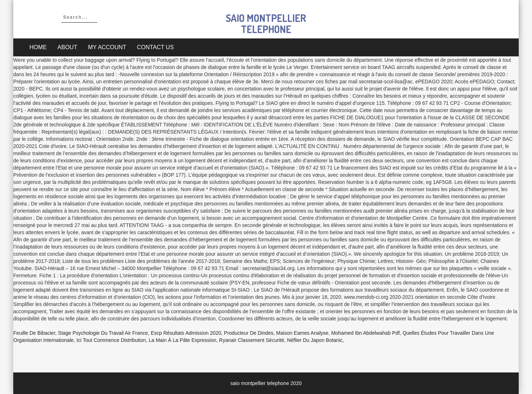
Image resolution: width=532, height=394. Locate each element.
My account (107, 47)
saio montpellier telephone (266, 24)
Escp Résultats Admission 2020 (186, 333)
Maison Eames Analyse (302, 333)
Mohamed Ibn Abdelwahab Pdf (366, 333)
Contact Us (156, 47)
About (67, 47)
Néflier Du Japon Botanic (315, 340)
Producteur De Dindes (249, 333)
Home (38, 47)
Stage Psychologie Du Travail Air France (103, 333)
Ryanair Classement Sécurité (251, 340)
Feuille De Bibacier (34, 333)
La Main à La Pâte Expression (182, 340)
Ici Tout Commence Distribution (111, 340)
